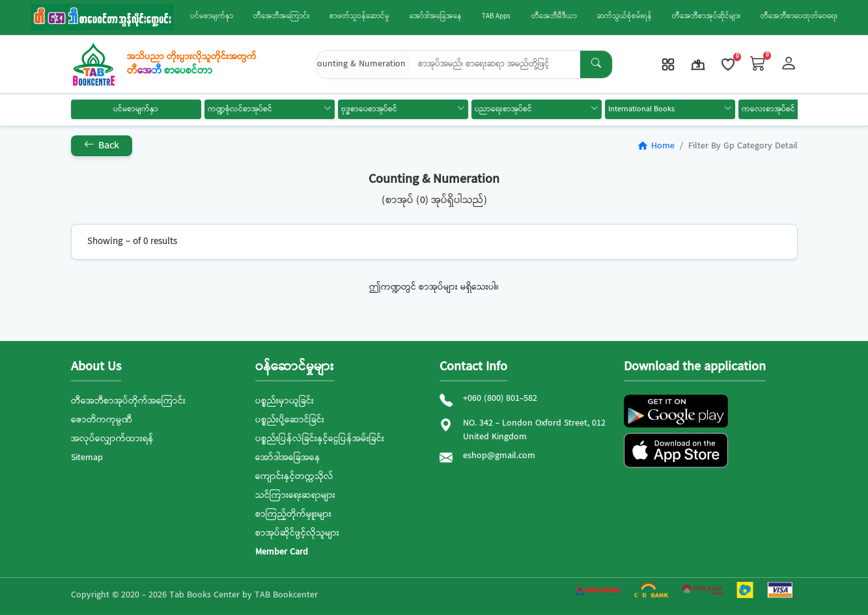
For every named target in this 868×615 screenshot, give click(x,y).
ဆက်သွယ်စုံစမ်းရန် (624, 17)
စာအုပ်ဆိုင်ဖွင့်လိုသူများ (297, 533)
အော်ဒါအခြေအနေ (436, 17)
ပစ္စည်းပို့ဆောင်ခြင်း (290, 420)
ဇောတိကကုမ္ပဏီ (102, 420)
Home (656, 146)
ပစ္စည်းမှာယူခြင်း (285, 401)
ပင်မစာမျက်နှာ (212, 17)
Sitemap (87, 458)
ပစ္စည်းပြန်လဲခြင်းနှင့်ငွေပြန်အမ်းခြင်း (320, 439)
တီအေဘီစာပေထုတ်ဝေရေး (799, 17)
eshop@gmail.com (499, 456)
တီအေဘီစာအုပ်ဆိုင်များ (706, 17)
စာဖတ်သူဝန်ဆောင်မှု (359, 17)
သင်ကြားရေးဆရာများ (295, 495)
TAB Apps (496, 17)
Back (102, 145)
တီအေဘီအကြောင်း (281, 17)
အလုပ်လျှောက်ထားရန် (112, 439)
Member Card (282, 552)
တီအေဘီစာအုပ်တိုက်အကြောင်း (128, 401)
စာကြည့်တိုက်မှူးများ (293, 514)
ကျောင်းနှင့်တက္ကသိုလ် (294, 476)
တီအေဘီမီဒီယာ (554, 17)
